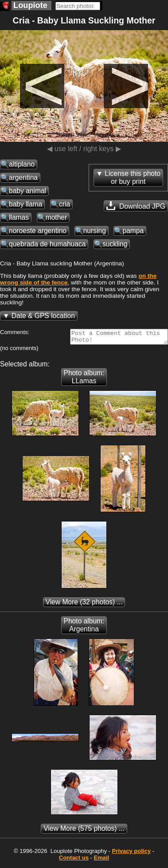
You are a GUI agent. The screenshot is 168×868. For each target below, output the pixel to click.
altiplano (22, 164)
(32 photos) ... (84, 605)
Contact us (74, 860)
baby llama (25, 204)
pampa (133, 231)
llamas (19, 217)
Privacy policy (131, 854)
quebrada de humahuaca (47, 244)
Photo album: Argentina (84, 628)
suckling (115, 244)
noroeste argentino (38, 231)
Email (102, 860)
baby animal (27, 191)
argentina (23, 177)
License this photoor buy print (133, 177)
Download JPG (136, 206)
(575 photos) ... (84, 831)
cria (64, 204)
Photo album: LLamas (84, 380)
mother (57, 217)
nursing (95, 231)
